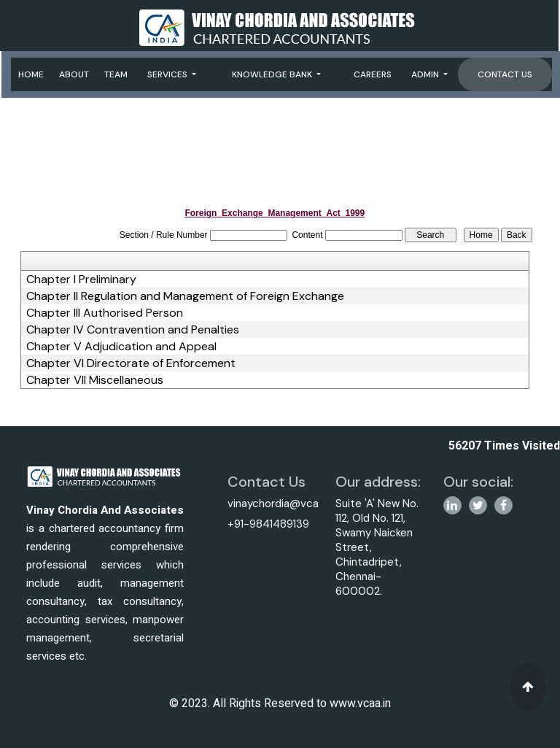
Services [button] (168, 74)
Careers (373, 74)
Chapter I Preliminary (81, 279)
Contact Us (505, 74)
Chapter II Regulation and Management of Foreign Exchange (185, 296)
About (74, 74)
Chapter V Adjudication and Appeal (121, 347)
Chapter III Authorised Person (105, 313)
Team (116, 74)
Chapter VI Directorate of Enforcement (131, 363)
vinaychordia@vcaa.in (281, 504)
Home (31, 74)
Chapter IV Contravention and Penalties (133, 330)
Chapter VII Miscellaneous (95, 380)
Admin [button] (426, 74)
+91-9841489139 (268, 524)
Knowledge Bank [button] (273, 74)
